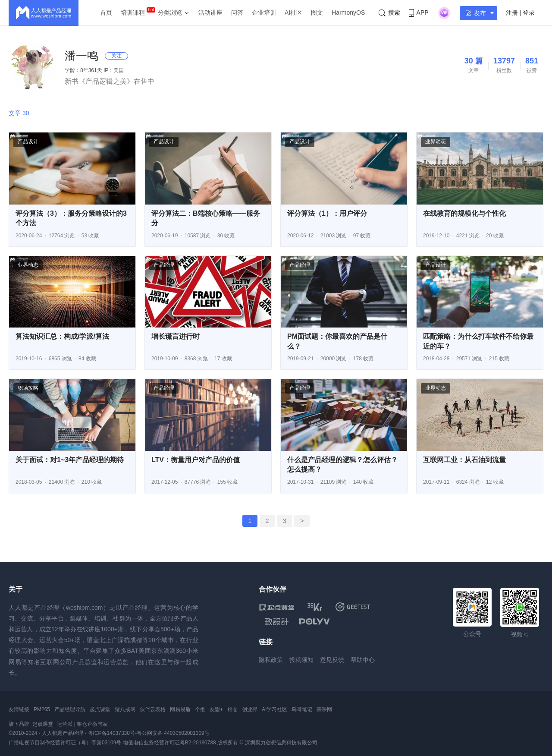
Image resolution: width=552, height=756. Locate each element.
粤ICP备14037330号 (111, 733)
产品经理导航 (70, 709)
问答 (237, 13)
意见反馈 (332, 660)
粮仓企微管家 (92, 724)
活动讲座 (210, 13)
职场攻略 (28, 388)
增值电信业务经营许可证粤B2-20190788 (169, 743)
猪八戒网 (125, 709)
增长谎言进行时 (176, 336)
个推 (200, 709)
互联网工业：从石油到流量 (464, 460)
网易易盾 (180, 709)
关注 (116, 56)
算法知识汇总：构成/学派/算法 (62, 336)
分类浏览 (170, 13)
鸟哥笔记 (302, 709)
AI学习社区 (274, 709)
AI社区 (293, 13)
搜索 (389, 13)
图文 (317, 13)
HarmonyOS (348, 13)
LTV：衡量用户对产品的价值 (196, 460)
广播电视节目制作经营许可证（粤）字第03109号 (65, 743)
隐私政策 (271, 660)
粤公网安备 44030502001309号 (173, 733)
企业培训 (264, 13)
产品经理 (164, 265)
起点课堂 (100, 709)
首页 (106, 13)
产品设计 (28, 142)
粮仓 (232, 709)
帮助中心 (363, 660)
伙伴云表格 (153, 709)
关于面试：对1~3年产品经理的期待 (70, 460)
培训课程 (133, 13)
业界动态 (436, 142)
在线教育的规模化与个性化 (464, 213)
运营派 (65, 724)
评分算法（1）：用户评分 (327, 213)
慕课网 (324, 709)
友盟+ (216, 709)
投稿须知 (301, 660)
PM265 (42, 709)
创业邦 (250, 709)
